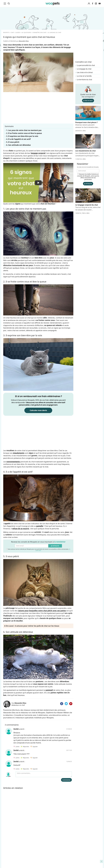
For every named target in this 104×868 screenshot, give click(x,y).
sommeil (49, 690)
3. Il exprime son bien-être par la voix (22, 136)
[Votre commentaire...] (44, 774)
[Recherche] (9, 4)
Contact (31, 864)
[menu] (5, 4)
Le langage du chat (84, 69)
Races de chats (8, 850)
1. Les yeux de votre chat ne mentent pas (24, 130)
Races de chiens (9, 846)
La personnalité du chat (86, 65)
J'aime (17, 747)
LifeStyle (6, 853)
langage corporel (38, 153)
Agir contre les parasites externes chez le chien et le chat (89, 856)
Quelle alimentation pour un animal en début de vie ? (89, 863)
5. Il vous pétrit (13, 142)
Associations (33, 857)
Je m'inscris (55, 546)
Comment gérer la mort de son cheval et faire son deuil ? (89, 848)
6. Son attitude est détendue (18, 145)
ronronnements (13, 462)
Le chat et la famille (84, 76)
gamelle (40, 526)
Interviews (6, 864)
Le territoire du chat (84, 80)
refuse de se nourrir (21, 529)
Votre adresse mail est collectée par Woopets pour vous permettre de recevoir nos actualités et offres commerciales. (38, 550)
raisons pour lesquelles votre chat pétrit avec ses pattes (42, 611)
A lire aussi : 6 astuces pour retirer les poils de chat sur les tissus (32, 626)
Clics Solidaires (8, 857)
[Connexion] (89, 4)
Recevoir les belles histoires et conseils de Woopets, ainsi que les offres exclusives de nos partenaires (88, 177)
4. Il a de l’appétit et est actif (18, 139)
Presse (30, 861)
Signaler (34, 747)
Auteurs (31, 850)
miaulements (19, 453)
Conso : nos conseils (10, 861)
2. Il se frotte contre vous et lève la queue (24, 133)
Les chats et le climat (85, 72)
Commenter (66, 780)
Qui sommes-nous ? (35, 846)
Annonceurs (32, 853)
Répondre (25, 747)
